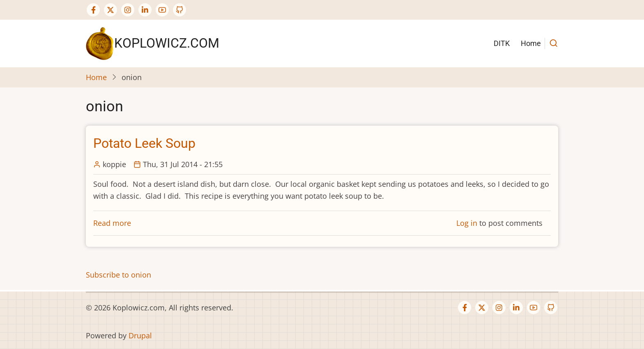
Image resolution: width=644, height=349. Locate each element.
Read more (112, 223)
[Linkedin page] (145, 10)
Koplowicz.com (167, 43)
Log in (467, 223)
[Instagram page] (128, 10)
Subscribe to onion (118, 275)
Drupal (140, 335)
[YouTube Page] (162, 10)
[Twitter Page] (110, 10)
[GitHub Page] (179, 10)
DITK (502, 43)
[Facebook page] (93, 10)
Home (531, 43)
